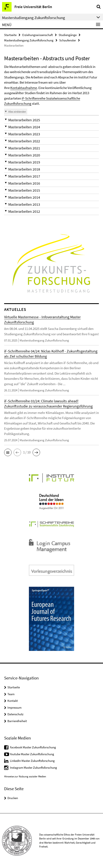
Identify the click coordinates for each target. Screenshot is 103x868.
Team (11, 694)
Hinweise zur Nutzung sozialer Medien (25, 776)
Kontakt (13, 701)
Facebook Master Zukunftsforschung (33, 747)
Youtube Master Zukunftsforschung (32, 754)
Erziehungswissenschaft (38, 35)
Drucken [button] (13, 798)
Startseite (10, 35)
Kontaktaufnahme (24, 88)
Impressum (14, 708)
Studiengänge (68, 35)
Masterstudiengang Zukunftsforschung (29, 40)
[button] (51, 120)
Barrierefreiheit (17, 721)
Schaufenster (68, 40)
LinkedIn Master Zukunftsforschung (32, 761)
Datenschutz (15, 714)
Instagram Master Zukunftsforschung (33, 768)
